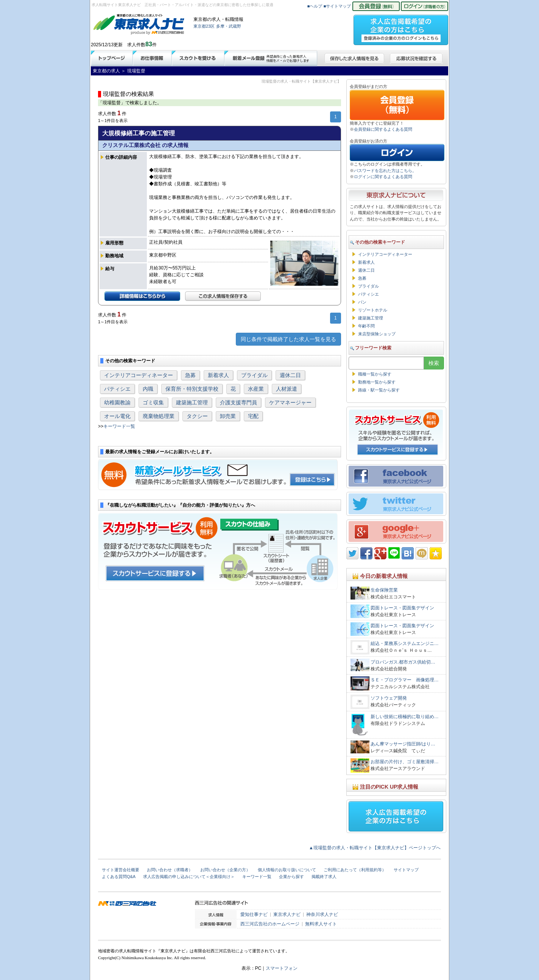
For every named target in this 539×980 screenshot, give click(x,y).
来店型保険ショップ (377, 334)
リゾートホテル (373, 310)
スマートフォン (282, 968)
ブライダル (254, 375)
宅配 (253, 416)
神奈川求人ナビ (322, 914)
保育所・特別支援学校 (192, 389)
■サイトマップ (337, 6)
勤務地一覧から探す (377, 382)
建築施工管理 (192, 402)
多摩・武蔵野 (229, 26)
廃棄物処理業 (159, 416)
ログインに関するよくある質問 (383, 177)
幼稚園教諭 (117, 402)
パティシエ (117, 389)
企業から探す (291, 877)
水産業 (256, 389)
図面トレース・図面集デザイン (402, 608)
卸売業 (228, 416)
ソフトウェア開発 (389, 698)
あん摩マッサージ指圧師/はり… (403, 744)
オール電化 (117, 416)
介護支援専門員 (238, 402)
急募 (190, 375)
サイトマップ (406, 870)
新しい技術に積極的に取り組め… (405, 717)
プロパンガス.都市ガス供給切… (403, 662)
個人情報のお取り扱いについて (287, 870)
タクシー (197, 416)
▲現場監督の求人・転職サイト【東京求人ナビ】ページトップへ (375, 848)
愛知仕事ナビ (254, 914)
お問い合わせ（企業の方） (225, 870)
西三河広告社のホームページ (270, 924)
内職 (148, 389)
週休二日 (290, 375)
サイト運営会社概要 (121, 870)
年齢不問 (366, 326)
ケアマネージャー (290, 402)
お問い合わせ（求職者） (170, 870)
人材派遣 (287, 389)
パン (362, 302)
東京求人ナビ (287, 914)
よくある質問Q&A (119, 877)
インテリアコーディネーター (139, 375)
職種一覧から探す (375, 374)
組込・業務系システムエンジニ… (405, 643)
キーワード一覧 (119, 426)
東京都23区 (204, 26)
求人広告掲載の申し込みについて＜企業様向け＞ (189, 877)
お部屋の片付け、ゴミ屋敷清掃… (405, 762)
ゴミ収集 (153, 402)
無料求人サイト (321, 924)
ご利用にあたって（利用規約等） (355, 870)
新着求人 (218, 375)
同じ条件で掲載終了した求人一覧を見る (288, 339)
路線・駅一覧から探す (379, 390)
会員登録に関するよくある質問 (383, 129)
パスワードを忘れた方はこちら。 (385, 171)
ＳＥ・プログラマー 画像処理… (405, 680)
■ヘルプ (315, 6)
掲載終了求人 (324, 877)
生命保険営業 (384, 590)
